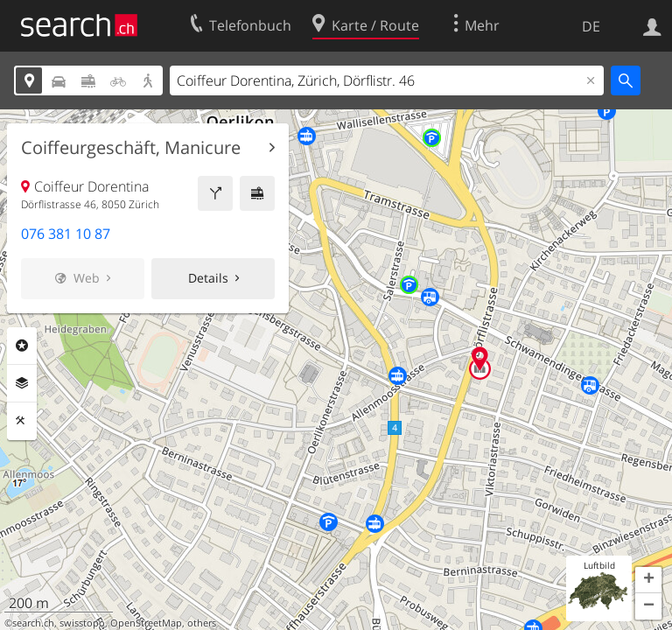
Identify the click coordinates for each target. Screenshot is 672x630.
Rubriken (22, 346)
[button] (648, 580)
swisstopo (82, 623)
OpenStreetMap (146, 623)
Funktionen (22, 421)
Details (208, 278)
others (202, 623)
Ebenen (22, 383)
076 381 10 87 (66, 234)
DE (591, 26)
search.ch (33, 623)
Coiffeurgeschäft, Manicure (131, 148)
